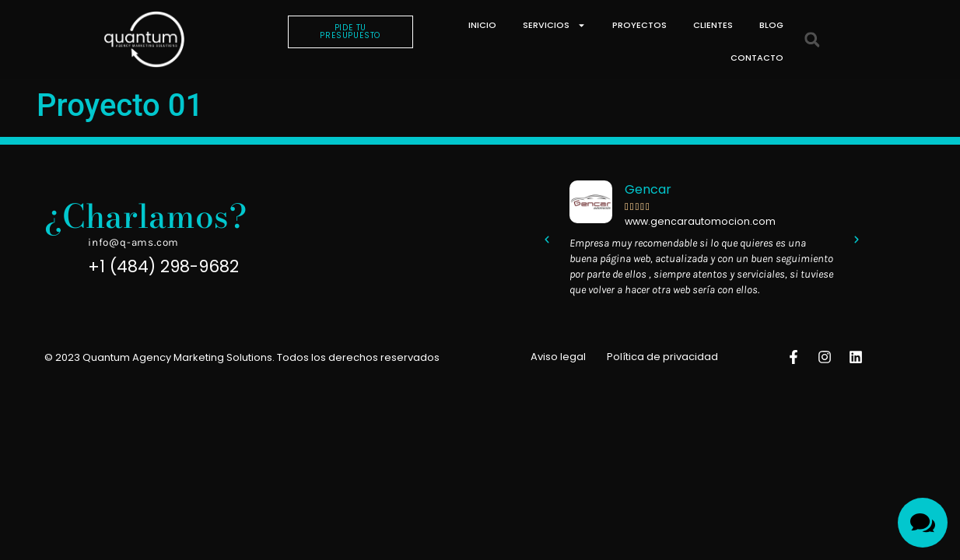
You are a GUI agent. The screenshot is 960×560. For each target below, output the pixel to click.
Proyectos (639, 25)
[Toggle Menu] (923, 523)
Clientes (713, 25)
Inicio (482, 25)
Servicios (554, 25)
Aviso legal (558, 357)
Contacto (757, 58)
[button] (812, 40)
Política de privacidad (662, 357)
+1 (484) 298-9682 (163, 266)
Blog (771, 25)
